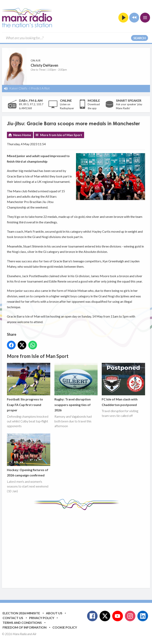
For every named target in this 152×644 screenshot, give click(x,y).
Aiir (34, 634)
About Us (54, 613)
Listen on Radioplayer (67, 106)
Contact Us (13, 618)
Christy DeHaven (44, 65)
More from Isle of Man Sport (61, 135)
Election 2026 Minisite (21, 613)
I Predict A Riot (39, 88)
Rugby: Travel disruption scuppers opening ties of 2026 (76, 388)
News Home (22, 135)
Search (140, 38)
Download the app (94, 106)
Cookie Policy (65, 627)
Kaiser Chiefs (18, 88)
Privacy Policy (42, 618)
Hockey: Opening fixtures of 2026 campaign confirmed (29, 455)
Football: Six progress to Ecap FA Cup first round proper (29, 388)
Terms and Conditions (22, 623)
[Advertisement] (79, 546)
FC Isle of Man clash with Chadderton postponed (123, 385)
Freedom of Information (25, 627)
